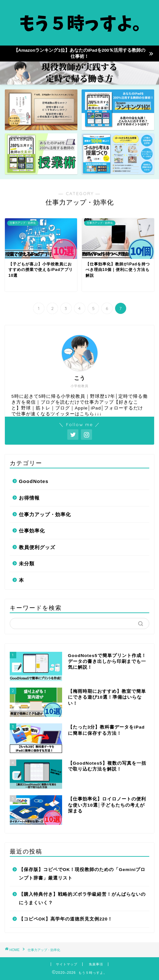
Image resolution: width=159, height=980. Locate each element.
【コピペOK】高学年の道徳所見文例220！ (66, 919)
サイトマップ (67, 964)
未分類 (27, 564)
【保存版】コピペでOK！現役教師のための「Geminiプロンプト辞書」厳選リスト (82, 874)
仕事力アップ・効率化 (45, 514)
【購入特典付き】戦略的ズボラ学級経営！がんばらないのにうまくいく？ (82, 899)
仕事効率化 (32, 531)
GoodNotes (34, 481)
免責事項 (96, 964)
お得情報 (29, 498)
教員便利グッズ (37, 547)
